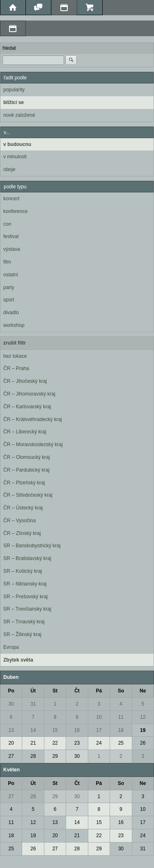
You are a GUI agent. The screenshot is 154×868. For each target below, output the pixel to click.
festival (11, 236)
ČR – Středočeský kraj (28, 495)
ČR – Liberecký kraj (25, 432)
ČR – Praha (16, 368)
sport (9, 300)
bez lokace (15, 356)
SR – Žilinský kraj (22, 634)
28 (33, 756)
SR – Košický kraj (23, 571)
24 (99, 743)
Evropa (11, 647)
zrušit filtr (15, 343)
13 (11, 730)
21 (33, 743)
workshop (14, 325)
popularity (14, 90)
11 (121, 717)
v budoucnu (17, 144)
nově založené (19, 115)
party (9, 287)
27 (11, 756)
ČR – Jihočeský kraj (25, 381)
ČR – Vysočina (20, 521)
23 (77, 743)
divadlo (11, 312)
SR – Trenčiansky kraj (27, 609)
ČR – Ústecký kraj (23, 508)
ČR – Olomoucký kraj (26, 457)
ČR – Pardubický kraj (26, 470)
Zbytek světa (18, 660)
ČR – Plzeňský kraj (24, 483)
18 (121, 730)
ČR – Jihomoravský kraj (29, 394)
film (7, 262)
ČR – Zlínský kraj (22, 533)
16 (77, 730)
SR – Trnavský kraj (24, 622)
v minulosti (15, 157)
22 (55, 743)
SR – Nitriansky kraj (25, 584)
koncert (11, 199)
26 (143, 743)
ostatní (11, 275)
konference (15, 211)
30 (11, 704)
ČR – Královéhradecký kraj (33, 419)
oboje (9, 169)
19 (143, 730)
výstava (12, 249)
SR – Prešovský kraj (25, 597)
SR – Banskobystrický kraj (32, 546)
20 (11, 743)
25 (121, 743)
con (7, 224)
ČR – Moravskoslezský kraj (33, 444)
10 (99, 717)
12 (143, 717)
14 (33, 730)
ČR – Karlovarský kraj (27, 407)
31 (33, 704)
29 (55, 756)
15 (55, 730)
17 (99, 730)
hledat (9, 48)
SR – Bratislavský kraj (27, 558)
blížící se (14, 102)
